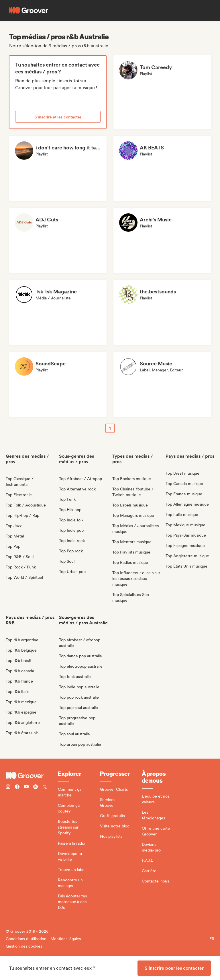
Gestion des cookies (24, 946)
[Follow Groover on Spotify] (36, 787)
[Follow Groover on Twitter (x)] (45, 787)
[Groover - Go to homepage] (32, 776)
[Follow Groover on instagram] (8, 787)
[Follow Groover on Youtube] (26, 787)
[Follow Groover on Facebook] (17, 787)
